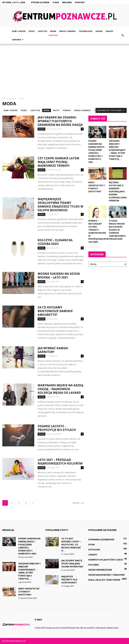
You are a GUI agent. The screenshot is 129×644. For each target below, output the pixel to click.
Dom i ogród (19, 31)
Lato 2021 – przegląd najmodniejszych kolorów (60, 462)
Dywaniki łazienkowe (101, 539)
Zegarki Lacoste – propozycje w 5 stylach (57, 428)
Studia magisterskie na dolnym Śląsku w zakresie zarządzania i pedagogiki (117, 230)
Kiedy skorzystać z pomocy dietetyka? (97, 187)
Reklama (67, 2)
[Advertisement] (64, 69)
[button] (123, 35)
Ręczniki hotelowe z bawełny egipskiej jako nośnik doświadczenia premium (118, 191)
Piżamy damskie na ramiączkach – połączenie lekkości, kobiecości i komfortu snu (97, 151)
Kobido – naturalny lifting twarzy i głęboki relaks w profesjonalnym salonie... (98, 231)
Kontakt (80, 2)
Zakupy (109, 31)
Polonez (94, 565)
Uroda (99, 31)
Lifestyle (42, 31)
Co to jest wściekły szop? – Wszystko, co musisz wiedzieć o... (71, 545)
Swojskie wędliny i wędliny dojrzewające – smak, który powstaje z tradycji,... (117, 150)
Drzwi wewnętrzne (100, 570)
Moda (53, 31)
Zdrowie (18, 40)
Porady (67, 110)
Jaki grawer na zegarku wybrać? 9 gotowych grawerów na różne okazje (60, 121)
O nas (56, 2)
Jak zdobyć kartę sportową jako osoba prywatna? (72, 563)
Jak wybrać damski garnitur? (53, 350)
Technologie (85, 31)
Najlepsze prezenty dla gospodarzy (69, 579)
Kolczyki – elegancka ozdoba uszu (55, 242)
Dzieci (32, 31)
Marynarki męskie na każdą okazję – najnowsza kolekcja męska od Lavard (60, 389)
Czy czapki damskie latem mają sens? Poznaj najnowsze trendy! (58, 162)
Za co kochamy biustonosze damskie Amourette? (55, 311)
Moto (56, 110)
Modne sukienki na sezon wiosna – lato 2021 (59, 276)
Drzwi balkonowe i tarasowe (106, 575)
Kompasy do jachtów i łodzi (106, 560)
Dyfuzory (94, 550)
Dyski (92, 545)
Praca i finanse (67, 31)
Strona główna (40, 2)
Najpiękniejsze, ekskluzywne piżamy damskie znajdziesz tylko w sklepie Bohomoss (60, 205)
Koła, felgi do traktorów (104, 580)
